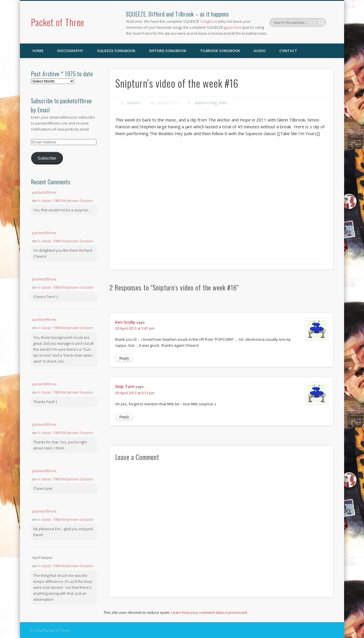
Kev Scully (125, 322)
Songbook (209, 21)
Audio (260, 51)
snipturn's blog (206, 103)
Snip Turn (125, 386)
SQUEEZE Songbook (116, 51)
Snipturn (134, 103)
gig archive (233, 27)
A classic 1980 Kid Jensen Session (65, 201)
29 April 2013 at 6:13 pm (135, 393)
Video (223, 103)
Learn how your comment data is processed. (209, 612)
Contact (288, 51)
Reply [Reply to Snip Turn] (124, 417)
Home (38, 51)
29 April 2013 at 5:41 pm (135, 328)
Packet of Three (58, 22)
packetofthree (44, 192)
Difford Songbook (168, 51)
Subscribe (47, 158)
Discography (70, 51)
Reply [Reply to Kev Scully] (124, 358)
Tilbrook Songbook (220, 51)
